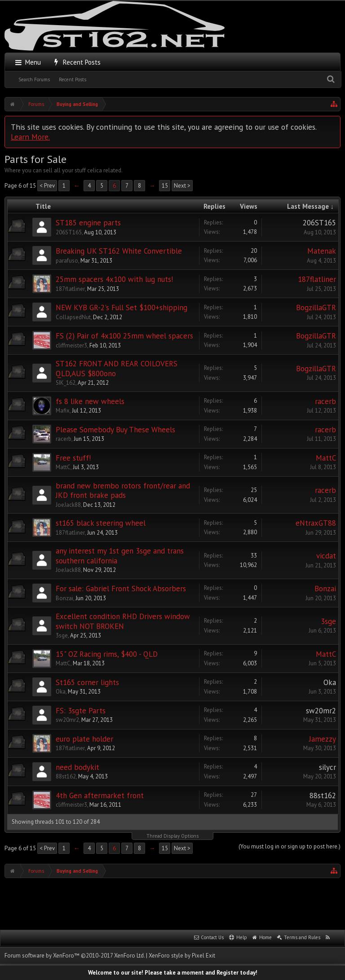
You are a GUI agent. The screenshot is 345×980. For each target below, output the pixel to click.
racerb (325, 401)
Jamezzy (323, 739)
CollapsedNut (73, 317)
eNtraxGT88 (316, 523)
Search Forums (34, 79)
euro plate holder (84, 739)
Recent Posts (73, 79)
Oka (61, 692)
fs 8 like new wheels (90, 401)
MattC (63, 467)
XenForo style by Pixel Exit (182, 956)
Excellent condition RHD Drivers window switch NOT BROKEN (123, 621)
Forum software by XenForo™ (75, 956)
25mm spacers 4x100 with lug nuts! (114, 279)
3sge (62, 635)
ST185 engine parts (88, 223)
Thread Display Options (172, 836)
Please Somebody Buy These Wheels (115, 430)
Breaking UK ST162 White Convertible (119, 251)
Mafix (63, 411)
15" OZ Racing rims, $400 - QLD (107, 654)
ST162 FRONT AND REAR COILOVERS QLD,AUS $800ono (117, 369)
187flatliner (70, 289)
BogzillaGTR (316, 308)
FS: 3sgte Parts (81, 711)
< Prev (47, 186)
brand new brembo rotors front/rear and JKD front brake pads (123, 491)
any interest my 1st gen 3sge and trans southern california (120, 556)
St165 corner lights (87, 682)
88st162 (66, 776)
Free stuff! (73, 458)
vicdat (326, 556)
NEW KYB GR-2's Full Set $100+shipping (122, 308)
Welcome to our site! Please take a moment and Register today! (173, 973)
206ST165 (69, 232)
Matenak (322, 251)
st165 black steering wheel (101, 523)
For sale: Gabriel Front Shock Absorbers (121, 589)
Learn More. (30, 137)
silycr (327, 767)
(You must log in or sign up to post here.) (290, 846)
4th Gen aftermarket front (100, 795)
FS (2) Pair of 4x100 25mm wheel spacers (124, 336)
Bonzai (64, 598)
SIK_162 (66, 383)
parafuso (67, 261)
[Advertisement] (172, 903)
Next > (182, 186)
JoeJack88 (68, 505)
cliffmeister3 (71, 345)
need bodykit (77, 767)
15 (165, 186)
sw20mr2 (67, 720)
